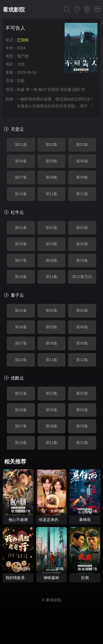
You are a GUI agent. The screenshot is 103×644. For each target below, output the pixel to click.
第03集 (82, 144)
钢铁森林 (51, 578)
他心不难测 (18, 520)
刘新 (21, 81)
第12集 (82, 194)
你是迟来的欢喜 (52, 520)
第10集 (21, 194)
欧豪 (21, 89)
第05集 (52, 161)
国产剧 (23, 56)
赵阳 (76, 89)
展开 (87, 106)
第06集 (82, 161)
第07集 (21, 177)
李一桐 (32, 89)
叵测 (85, 578)
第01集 (21, 144)
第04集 (21, 161)
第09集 (82, 177)
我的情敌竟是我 (19, 578)
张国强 (53, 89)
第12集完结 (82, 277)
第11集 (52, 194)
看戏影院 (14, 10)
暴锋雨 (85, 520)
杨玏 (42, 89)
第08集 (52, 177)
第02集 (52, 144)
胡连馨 (66, 89)
